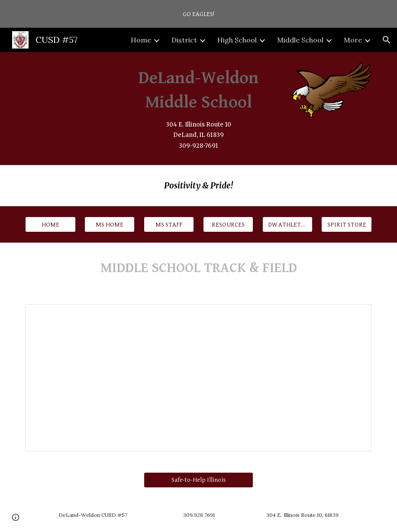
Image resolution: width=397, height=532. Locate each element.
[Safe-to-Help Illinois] (198, 480)
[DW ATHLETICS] (287, 224)
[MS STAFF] (169, 224)
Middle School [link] (300, 40)
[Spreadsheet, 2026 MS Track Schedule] (198, 378)
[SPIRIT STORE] (346, 224)
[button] (387, 40)
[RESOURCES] (228, 224)
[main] (199, 109)
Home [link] (141, 40)
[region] (198, 14)
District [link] (184, 40)
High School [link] (237, 40)
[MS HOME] (110, 224)
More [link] (353, 40)
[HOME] (50, 224)
